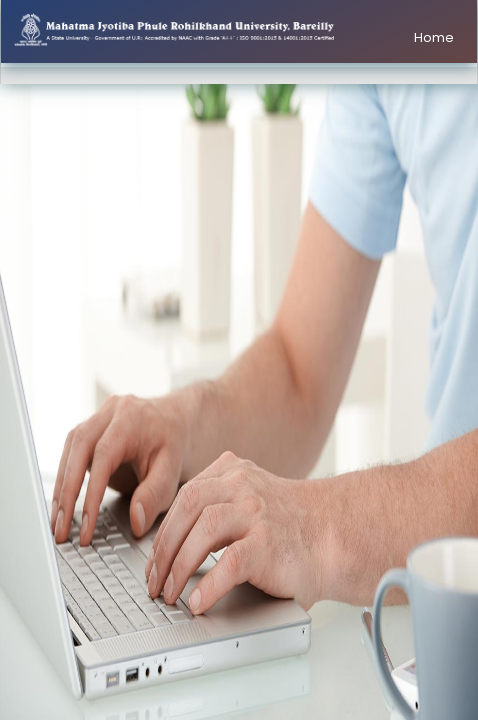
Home (434, 37)
